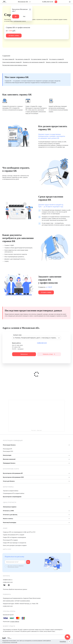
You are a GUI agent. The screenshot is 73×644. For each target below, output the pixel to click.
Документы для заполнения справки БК (34, 62)
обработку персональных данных (16, 566)
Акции (5, 528)
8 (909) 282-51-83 (48, 2)
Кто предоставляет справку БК (39, 59)
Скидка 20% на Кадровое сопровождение (14, 537)
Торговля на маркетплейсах (11, 491)
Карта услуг (7, 549)
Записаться (24, 354)
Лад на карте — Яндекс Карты (36, 430)
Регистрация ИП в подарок (10, 540)
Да (16, 16)
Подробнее (63, 642)
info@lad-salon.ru (8, 580)
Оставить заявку (14, 36)
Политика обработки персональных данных (15, 589)
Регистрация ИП (7, 449)
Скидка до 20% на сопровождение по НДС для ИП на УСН (19, 532)
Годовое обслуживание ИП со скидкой (14, 535)
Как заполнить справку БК (23, 59)
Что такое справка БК (8, 59)
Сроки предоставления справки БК (12, 62)
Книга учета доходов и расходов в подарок (15, 545)
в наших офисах (15, 622)
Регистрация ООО (8, 451)
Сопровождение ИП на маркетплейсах (14, 493)
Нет (24, 16)
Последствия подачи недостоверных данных (15, 65)
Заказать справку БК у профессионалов (57, 62)
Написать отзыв (49, 354)
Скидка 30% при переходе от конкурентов (15, 543)
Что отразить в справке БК (56, 59)
